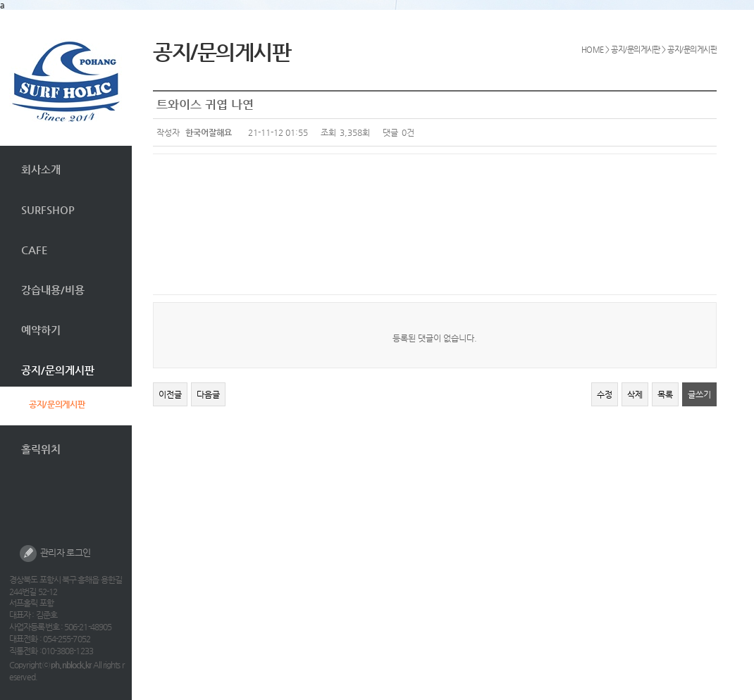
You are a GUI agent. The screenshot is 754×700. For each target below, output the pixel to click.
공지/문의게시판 (58, 370)
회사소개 (41, 169)
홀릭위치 (41, 449)
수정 (605, 394)
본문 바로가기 (0, 10)
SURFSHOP (48, 210)
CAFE (35, 250)
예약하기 (41, 330)
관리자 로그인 (55, 554)
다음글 (208, 394)
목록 (665, 394)
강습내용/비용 (53, 290)
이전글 (170, 394)
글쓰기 (699, 394)
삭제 (635, 394)
